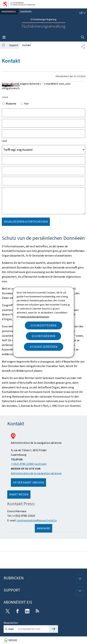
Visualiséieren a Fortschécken (26, 222)
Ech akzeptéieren (43, 325)
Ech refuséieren (43, 336)
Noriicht (8, 85)
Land (4, 141)
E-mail (10, 629)
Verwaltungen (26, 11)
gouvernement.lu (9, 11)
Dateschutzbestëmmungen (35, 317)
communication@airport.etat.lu (37, 520)
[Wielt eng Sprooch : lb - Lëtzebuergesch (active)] (83, 13)
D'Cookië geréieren (44, 347)
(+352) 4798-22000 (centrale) (29, 464)
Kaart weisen (19, 494)
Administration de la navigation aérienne (36, 473)
